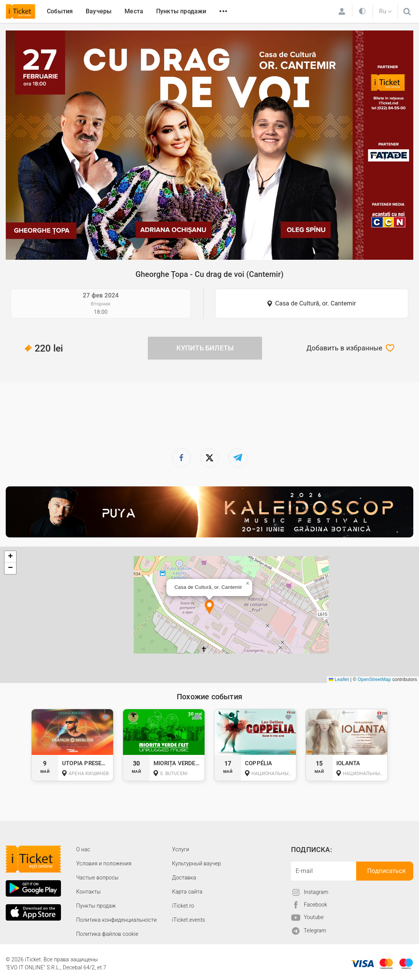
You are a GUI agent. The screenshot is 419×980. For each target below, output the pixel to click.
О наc (83, 849)
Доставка (184, 878)
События (60, 11)
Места (134, 11)
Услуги (181, 849)
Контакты (89, 892)
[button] (209, 608)
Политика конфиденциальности (117, 920)
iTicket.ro (183, 906)
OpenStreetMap (374, 679)
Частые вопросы (98, 878)
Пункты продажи (181, 11)
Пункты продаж (96, 906)
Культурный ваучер (197, 863)
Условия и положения (104, 863)
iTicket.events (189, 920)
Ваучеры (99, 11)
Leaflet (339, 679)
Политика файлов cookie (107, 934)
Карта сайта (187, 892)
